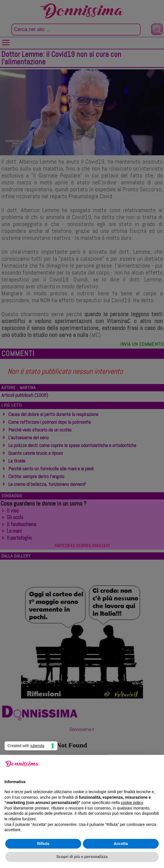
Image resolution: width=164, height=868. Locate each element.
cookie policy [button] (132, 803)
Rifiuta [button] (43, 844)
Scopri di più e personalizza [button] (82, 857)
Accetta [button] (121, 844)
